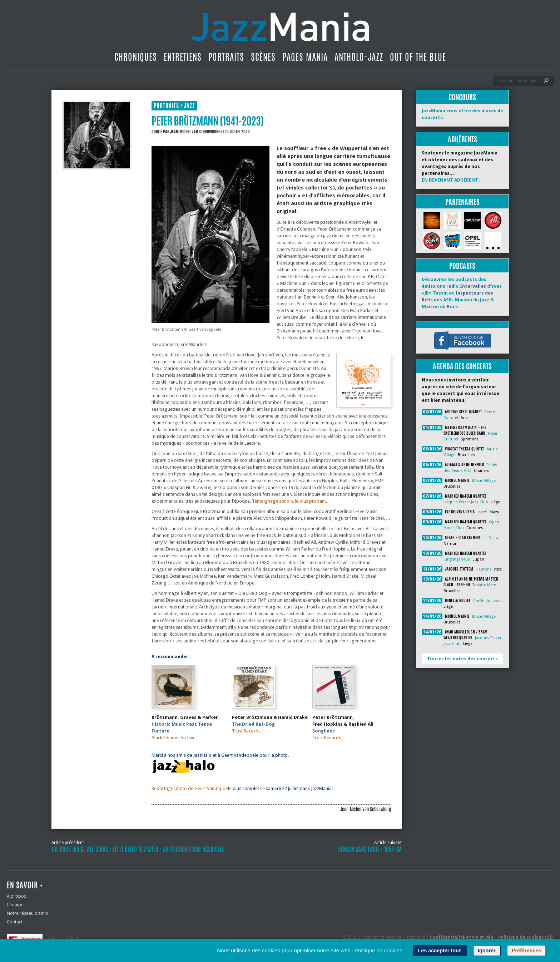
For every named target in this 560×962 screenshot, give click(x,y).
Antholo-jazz (359, 57)
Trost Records (246, 731)
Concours (462, 97)
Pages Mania (305, 57)
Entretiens (183, 57)
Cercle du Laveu (487, 601)
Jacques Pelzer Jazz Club (466, 502)
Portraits (226, 57)
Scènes (263, 57)
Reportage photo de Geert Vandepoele (192, 788)
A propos (16, 896)
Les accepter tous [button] (440, 951)
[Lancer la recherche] (546, 81)
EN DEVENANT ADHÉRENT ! (451, 180)
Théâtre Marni (485, 585)
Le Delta (491, 538)
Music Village (484, 481)
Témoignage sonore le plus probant (289, 501)
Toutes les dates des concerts (462, 659)
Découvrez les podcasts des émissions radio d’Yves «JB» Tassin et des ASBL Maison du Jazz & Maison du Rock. (462, 293)
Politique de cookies (378, 950)
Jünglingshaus (457, 559)
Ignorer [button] (487, 951)
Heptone (484, 569)
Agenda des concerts (462, 366)
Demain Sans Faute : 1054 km (370, 849)
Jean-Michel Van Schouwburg (195, 132)
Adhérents (462, 139)
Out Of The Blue (418, 57)
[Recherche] (518, 81)
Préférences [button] (526, 951)
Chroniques (136, 57)
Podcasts (462, 266)
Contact (15, 922)
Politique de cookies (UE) (526, 937)
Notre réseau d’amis (27, 913)
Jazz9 (482, 512)
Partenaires (462, 202)
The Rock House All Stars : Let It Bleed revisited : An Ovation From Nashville (138, 849)
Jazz (189, 106)
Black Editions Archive (174, 738)
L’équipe (15, 905)
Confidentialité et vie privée (462, 937)
